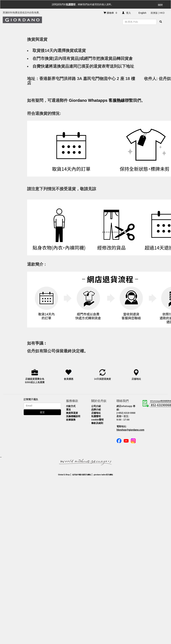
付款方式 (71, 406)
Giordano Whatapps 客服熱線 (97, 100)
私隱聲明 (71, 4)
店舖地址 (96, 413)
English (142, 13)
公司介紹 (96, 406)
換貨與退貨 (72, 413)
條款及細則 (97, 423)
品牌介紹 (96, 409)
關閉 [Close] (160, 5)
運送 (68, 409)
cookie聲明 (97, 420)
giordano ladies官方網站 (103, 475)
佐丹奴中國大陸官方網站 (82, 475)
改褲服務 (71, 420)
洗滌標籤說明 (73, 416)
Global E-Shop (64, 475)
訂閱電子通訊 (31, 399)
